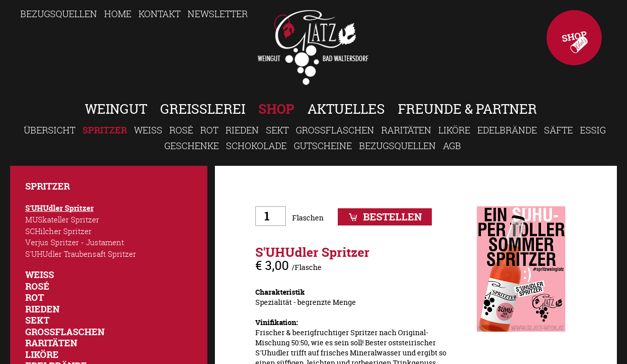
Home (118, 14)
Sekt (277, 130)
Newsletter (218, 14)
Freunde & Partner (467, 109)
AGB (452, 146)
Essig (593, 130)
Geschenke (192, 146)
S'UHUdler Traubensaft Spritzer (81, 254)
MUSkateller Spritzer (62, 219)
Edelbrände (507, 130)
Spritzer (105, 130)
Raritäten (406, 130)
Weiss (148, 130)
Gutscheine (323, 146)
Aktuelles (346, 109)
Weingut (116, 109)
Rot (209, 130)
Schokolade (256, 146)
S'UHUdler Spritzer (59, 208)
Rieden (242, 130)
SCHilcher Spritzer (58, 231)
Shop (574, 38)
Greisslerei (203, 109)
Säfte (558, 130)
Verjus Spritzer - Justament (75, 242)
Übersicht (50, 130)
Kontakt (160, 14)
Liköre (454, 130)
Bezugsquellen (59, 14)
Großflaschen (335, 130)
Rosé (181, 130)
